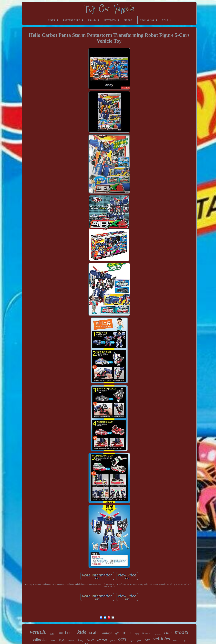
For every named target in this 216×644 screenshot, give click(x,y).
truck (127, 633)
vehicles (162, 639)
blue (147, 640)
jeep (183, 640)
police (90, 640)
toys (62, 640)
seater (53, 640)
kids (82, 632)
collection (40, 640)
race (175, 640)
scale (94, 633)
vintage (107, 633)
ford (139, 640)
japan (132, 641)
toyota (71, 640)
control (66, 633)
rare (137, 634)
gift (117, 633)
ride (168, 632)
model (182, 632)
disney (81, 640)
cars (122, 639)
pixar (113, 640)
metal (52, 634)
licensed (147, 633)
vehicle (38, 632)
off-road (102, 640)
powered (158, 634)
